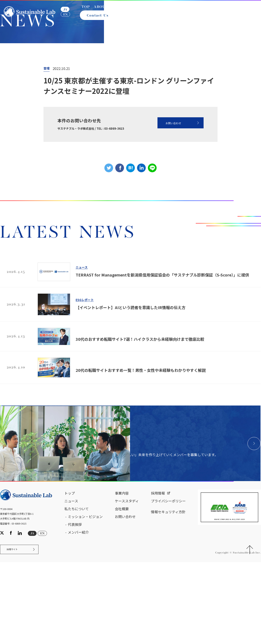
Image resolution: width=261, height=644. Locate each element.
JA (68, 13)
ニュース (52, 98)
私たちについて (77, 612)
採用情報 (158, 596)
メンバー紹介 (78, 635)
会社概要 (122, 612)
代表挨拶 (75, 627)
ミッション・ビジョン (85, 620)
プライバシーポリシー (168, 604)
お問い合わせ (164, 190)
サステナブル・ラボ (22, 98)
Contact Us (99, 19)
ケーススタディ (127, 604)
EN (68, 18)
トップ (70, 596)
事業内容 (122, 596)
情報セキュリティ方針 (168, 615)
